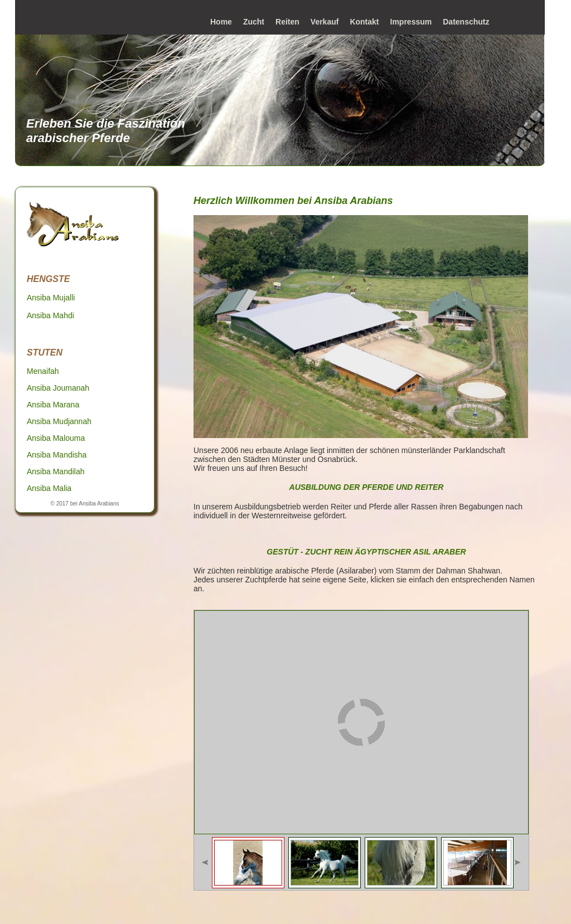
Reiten (287, 22)
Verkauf (325, 22)
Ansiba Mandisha (57, 455)
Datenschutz (466, 22)
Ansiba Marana (53, 405)
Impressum (411, 22)
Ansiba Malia (49, 488)
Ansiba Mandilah (56, 471)
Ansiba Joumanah (58, 388)
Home (221, 22)
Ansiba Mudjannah (59, 421)
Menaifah (43, 371)
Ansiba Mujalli (51, 298)
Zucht (254, 22)
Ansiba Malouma (56, 438)
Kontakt (364, 22)
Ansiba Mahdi (50, 315)
